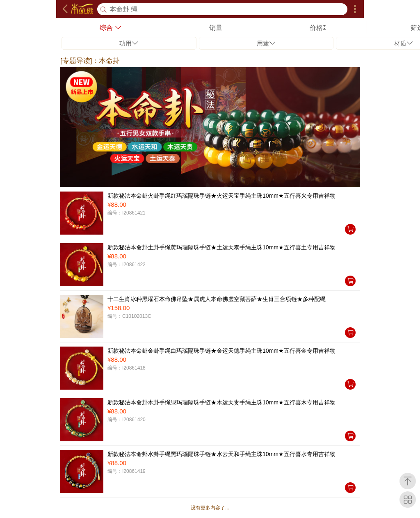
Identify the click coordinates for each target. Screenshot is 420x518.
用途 (266, 43)
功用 (129, 43)
